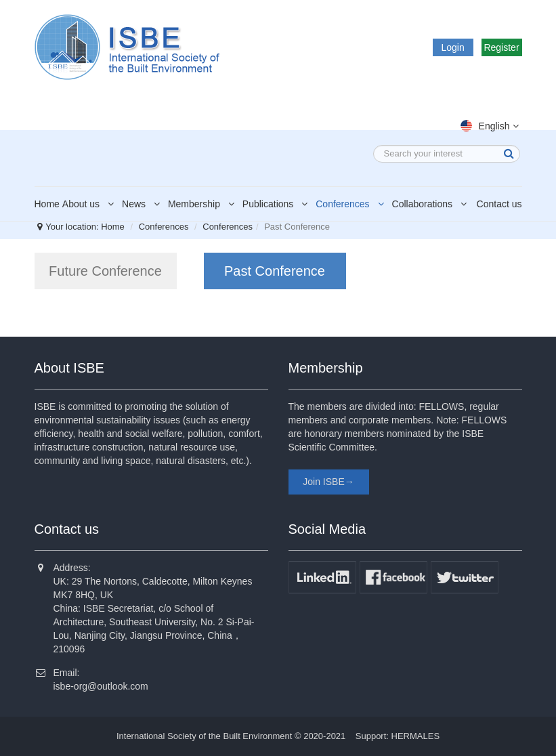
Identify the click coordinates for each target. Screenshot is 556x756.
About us (91, 204)
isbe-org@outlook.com (101, 686)
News (144, 204)
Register (501, 47)
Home (47, 204)
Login (452, 47)
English (491, 126)
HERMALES (416, 736)
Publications (278, 204)
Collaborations (432, 204)
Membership (204, 204)
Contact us (499, 204)
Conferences (352, 204)
